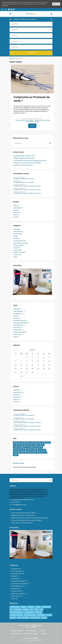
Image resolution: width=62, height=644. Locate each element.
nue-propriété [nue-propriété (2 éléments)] (31, 447)
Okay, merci (56, 4)
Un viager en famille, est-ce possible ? (24, 179)
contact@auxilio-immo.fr (20, 505)
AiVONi (35, 638)
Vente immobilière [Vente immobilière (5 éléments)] (31, 452)
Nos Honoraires (31, 631)
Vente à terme (30, 122)
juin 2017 (16, 217)
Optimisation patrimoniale (42, 120)
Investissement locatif (20, 241)
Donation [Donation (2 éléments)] (32, 442)
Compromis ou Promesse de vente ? (24, 165)
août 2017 (17, 215)
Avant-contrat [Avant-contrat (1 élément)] (18, 442)
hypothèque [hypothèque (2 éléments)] (47, 442)
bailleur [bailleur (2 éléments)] (26, 442)
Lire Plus (32, 126)
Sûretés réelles (18, 250)
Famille (16, 236)
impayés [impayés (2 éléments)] (28, 445)
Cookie (44, 634)
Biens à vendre (16, 634)
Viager (37, 122)
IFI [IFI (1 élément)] (14, 445)
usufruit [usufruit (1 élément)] (22, 452)
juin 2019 (16, 210)
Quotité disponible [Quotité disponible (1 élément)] (31, 450)
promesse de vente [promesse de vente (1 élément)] (19, 450)
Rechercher (23, 53)
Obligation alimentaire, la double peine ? (24, 158)
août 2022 (17, 206)
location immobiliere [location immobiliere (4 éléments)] (19, 447)
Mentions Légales (17, 631)
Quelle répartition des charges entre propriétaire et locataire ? (30, 160)
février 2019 (17, 212)
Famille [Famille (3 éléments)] (39, 442)
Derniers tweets (18, 463)
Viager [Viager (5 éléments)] (16, 455)
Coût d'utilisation (18, 232)
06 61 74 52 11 (16, 502)
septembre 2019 (18, 208)
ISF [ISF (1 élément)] (33, 445)
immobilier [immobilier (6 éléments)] (20, 445)
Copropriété (17, 229)
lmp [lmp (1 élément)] (42, 445)
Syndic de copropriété (20, 252)
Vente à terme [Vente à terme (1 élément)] (42, 452)
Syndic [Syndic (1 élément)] (16, 452)
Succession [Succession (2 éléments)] (42, 450)
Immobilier (30, 120)
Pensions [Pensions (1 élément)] (39, 447)
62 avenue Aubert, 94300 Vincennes (23, 500)
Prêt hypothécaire (19, 245)
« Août (21, 376)
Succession (17, 248)
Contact (42, 631)
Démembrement (21, 120)
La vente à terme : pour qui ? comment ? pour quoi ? (27, 186)
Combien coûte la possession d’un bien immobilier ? (28, 163)
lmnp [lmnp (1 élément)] (38, 445)
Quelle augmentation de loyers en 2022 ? (25, 156)
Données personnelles (31, 634)
